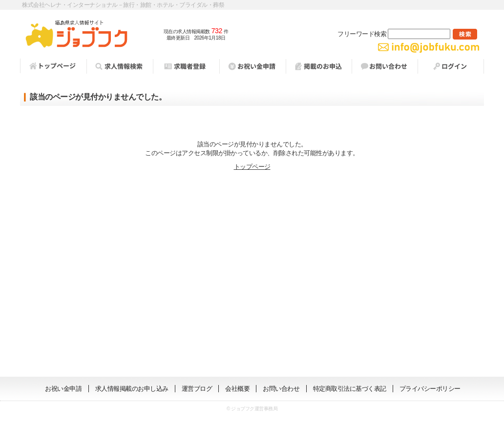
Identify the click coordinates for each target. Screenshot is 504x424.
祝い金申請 (252, 66)
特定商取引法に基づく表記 (350, 389)
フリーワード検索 (394, 34)
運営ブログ (197, 389)
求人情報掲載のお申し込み (132, 389)
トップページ (53, 66)
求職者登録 (186, 66)
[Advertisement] (252, 274)
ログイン (451, 66)
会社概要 (237, 389)
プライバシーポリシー (430, 389)
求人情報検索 (120, 66)
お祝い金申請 (63, 389)
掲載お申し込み (319, 66)
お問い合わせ (385, 66)
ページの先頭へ (472, 362)
